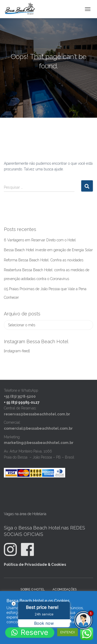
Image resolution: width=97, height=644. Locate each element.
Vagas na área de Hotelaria (25, 514)
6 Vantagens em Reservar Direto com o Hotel (40, 240)
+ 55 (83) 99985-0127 (22, 402)
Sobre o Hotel (33, 589)
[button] (30, 633)
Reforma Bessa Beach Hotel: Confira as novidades (44, 260)
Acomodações (65, 589)
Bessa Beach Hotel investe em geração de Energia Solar (48, 250)
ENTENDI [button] (68, 632)
